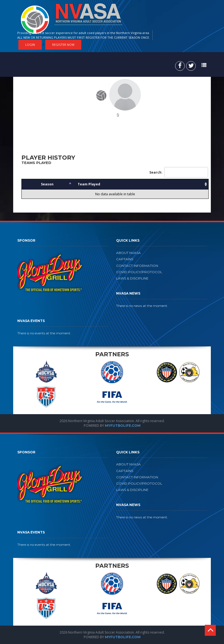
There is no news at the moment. (142, 306)
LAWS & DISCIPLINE (132, 278)
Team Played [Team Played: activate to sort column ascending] (89, 184)
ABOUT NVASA (128, 253)
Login (30, 45)
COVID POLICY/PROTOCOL (139, 272)
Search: (179, 172)
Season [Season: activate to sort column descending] (47, 184)
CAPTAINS (125, 259)
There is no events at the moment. (44, 333)
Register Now (63, 45)
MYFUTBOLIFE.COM (123, 426)
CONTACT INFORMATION (137, 266)
